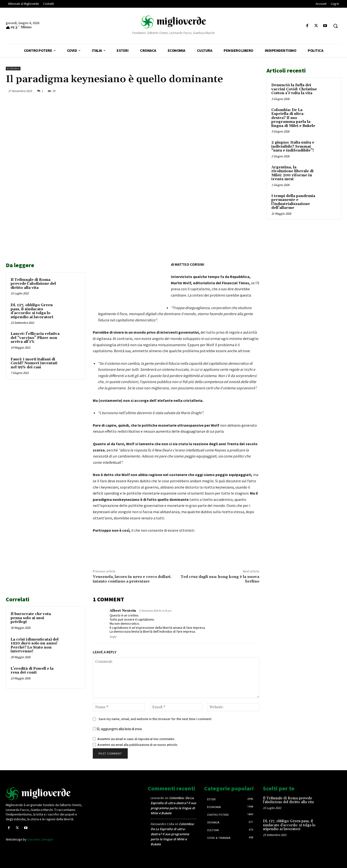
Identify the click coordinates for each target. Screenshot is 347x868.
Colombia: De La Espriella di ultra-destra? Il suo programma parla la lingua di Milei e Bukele (293, 118)
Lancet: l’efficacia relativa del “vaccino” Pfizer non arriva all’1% (35, 338)
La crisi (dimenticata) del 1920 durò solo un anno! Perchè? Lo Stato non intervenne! (35, 646)
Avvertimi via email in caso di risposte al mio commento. (136, 739)
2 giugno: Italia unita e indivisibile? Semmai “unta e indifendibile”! (293, 146)
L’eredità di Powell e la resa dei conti (32, 671)
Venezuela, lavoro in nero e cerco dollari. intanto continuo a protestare (132, 579)
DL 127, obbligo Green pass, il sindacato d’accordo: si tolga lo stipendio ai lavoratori (32, 311)
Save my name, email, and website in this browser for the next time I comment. (155, 719)
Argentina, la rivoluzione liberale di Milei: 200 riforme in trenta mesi (292, 173)
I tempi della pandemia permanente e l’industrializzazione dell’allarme (293, 202)
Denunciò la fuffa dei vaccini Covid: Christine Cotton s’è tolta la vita (294, 89)
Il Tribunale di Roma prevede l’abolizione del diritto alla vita (33, 284)
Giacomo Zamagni (40, 839)
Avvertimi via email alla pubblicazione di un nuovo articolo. (138, 745)
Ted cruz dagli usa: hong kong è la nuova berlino (220, 579)
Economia (13, 69)
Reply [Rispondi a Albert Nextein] (113, 637)
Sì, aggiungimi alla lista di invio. (118, 729)
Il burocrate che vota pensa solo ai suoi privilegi (31, 618)
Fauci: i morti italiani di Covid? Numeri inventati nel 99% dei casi (34, 363)
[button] (335, 26)
